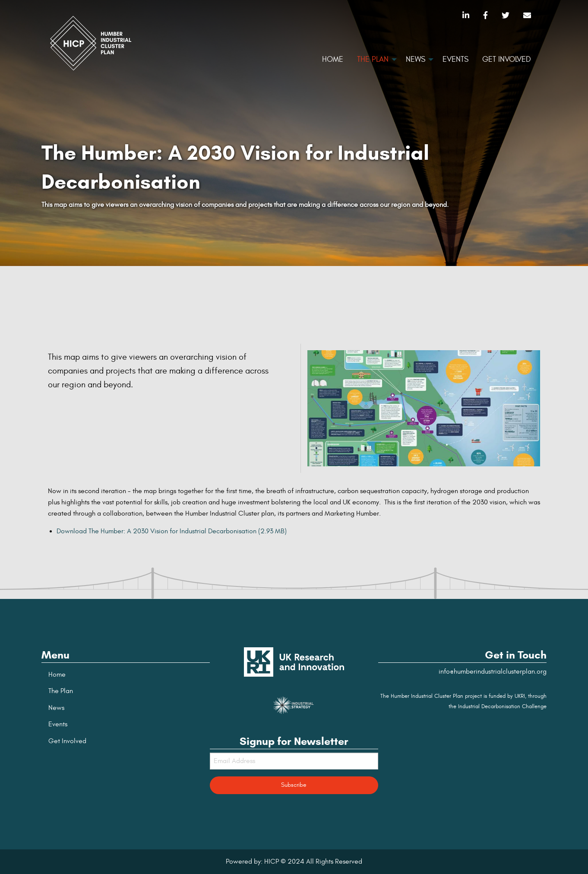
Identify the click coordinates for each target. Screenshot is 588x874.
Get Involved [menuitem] (507, 59)
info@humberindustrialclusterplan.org (493, 671)
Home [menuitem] (333, 59)
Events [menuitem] (455, 59)
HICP (272, 861)
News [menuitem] (416, 59)
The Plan (61, 691)
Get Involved (67, 741)
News (56, 708)
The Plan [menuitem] (373, 59)
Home (57, 674)
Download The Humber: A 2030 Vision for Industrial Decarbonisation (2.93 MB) (172, 531)
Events (58, 724)
